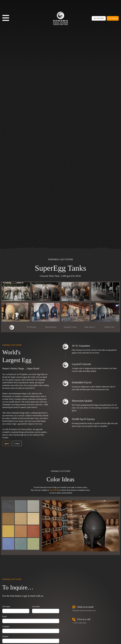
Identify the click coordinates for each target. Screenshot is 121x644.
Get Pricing (113, 18)
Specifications (51, 327)
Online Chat (109, 327)
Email (4, 616)
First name (6, 606)
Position (5, 636)
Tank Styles (89, 327)
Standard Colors (70, 327)
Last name (36, 606)
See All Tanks (99, 18)
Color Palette (54, 490)
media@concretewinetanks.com (84, 610)
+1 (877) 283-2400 (79, 623)
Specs (7, 443)
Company (6, 626)
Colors (17, 443)
